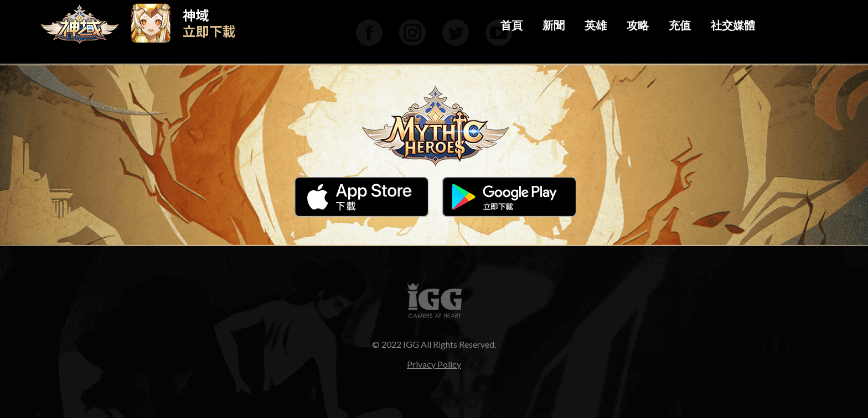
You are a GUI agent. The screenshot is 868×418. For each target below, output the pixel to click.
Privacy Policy (434, 364)
